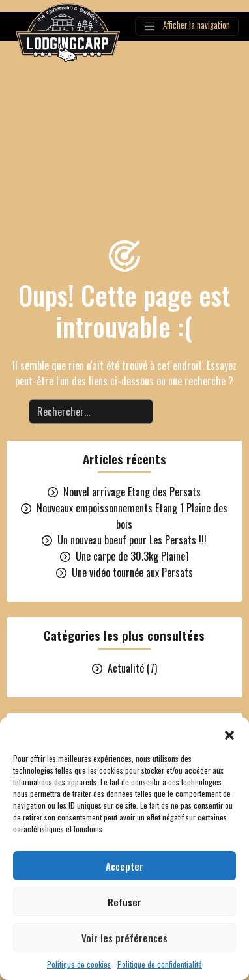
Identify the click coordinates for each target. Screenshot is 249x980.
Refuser (124, 902)
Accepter (124, 866)
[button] (229, 733)
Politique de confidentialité (160, 964)
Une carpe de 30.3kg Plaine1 (132, 556)
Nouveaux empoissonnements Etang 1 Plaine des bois (132, 516)
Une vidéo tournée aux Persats (132, 572)
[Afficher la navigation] (187, 26)
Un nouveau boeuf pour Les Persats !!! (132, 540)
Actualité (126, 668)
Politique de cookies (79, 964)
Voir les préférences (124, 938)
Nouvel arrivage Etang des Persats (132, 492)
